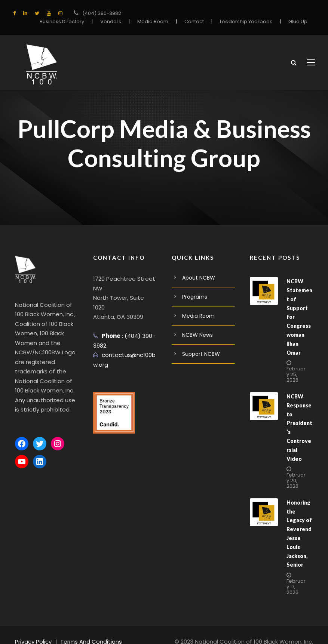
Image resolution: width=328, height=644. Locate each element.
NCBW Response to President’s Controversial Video (299, 418)
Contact (195, 21)
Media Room (153, 21)
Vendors (112, 21)
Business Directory (63, 21)
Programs (195, 301)
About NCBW (199, 282)
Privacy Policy (34, 628)
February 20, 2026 (296, 467)
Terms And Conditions (92, 628)
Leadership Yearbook (246, 21)
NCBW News (198, 339)
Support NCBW (201, 358)
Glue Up (298, 21)
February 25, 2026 (296, 369)
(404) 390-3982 (102, 13)
